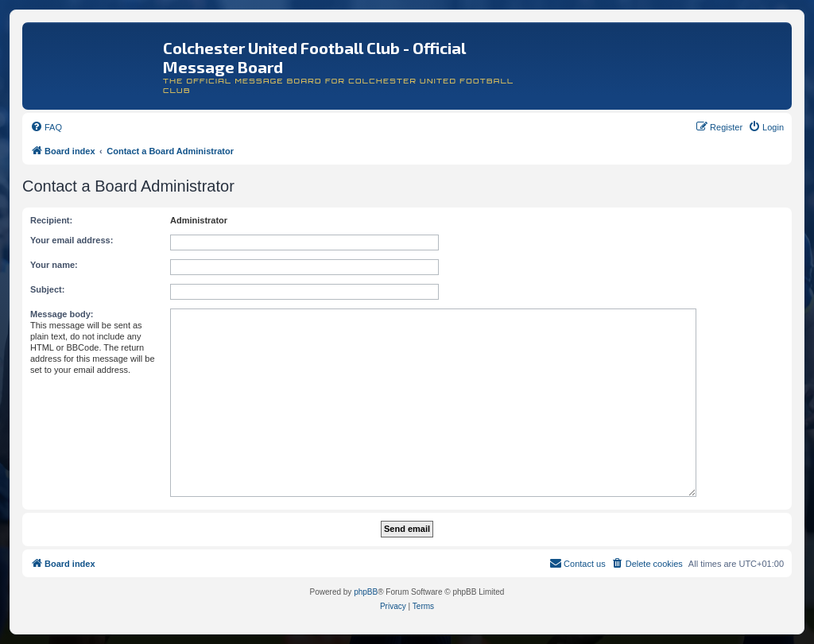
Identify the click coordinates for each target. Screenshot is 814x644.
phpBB (366, 592)
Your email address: (72, 240)
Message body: (62, 314)
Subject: (47, 289)
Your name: (54, 265)
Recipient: (51, 220)
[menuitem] (46, 127)
